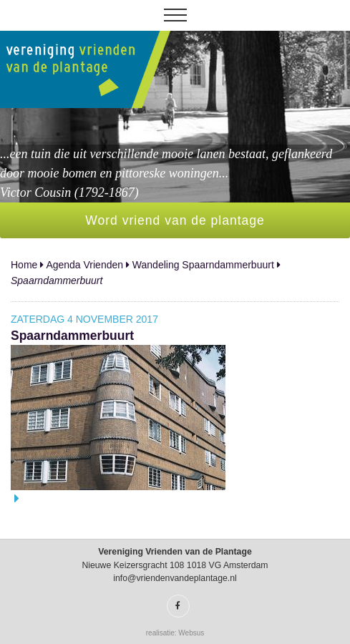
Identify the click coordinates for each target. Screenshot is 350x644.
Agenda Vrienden (84, 265)
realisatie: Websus (175, 633)
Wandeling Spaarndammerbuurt (203, 265)
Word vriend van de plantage (175, 220)
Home (24, 265)
